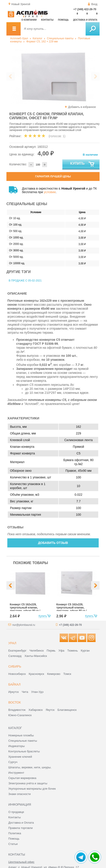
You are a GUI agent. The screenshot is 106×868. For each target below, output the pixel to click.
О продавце (16, 812)
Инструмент (16, 773)
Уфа (61, 651)
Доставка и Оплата (21, 823)
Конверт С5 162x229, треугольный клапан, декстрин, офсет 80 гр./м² (25, 609)
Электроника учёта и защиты (28, 783)
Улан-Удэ (37, 692)
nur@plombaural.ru (24, 625)
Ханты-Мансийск (36, 656)
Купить (83, 164)
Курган (85, 651)
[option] (53, 77)
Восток (14, 702)
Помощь (63, 20)
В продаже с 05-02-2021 (25, 281)
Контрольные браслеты (24, 751)
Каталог (37, 38)
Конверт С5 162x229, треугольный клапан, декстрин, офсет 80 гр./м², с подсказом (72, 609)
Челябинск (37, 651)
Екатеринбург (17, 651)
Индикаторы (16, 746)
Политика (15, 833)
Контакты (47, 20)
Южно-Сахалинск (20, 715)
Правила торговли (20, 828)
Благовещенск (67, 710)
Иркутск (13, 692)
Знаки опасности (19, 794)
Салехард (15, 656)
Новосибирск (17, 674)
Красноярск (36, 674)
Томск (67, 674)
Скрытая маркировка (22, 778)
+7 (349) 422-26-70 (85, 9)
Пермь (51, 651)
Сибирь (15, 666)
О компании (29, 20)
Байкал (14, 684)
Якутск (50, 710)
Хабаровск (36, 710)
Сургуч (13, 762)
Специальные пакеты (60, 38)
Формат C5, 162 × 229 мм (42, 42)
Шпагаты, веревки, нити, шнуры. (30, 767)
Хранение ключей (20, 757)
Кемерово (54, 674)
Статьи (13, 844)
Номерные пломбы (21, 735)
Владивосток (17, 710)
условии (50, 192)
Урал (12, 643)
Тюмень (73, 651)
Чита (25, 692)
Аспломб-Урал (19, 38)
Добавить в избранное (82, 107)
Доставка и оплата (85, 20)
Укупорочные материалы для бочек (32, 789)
